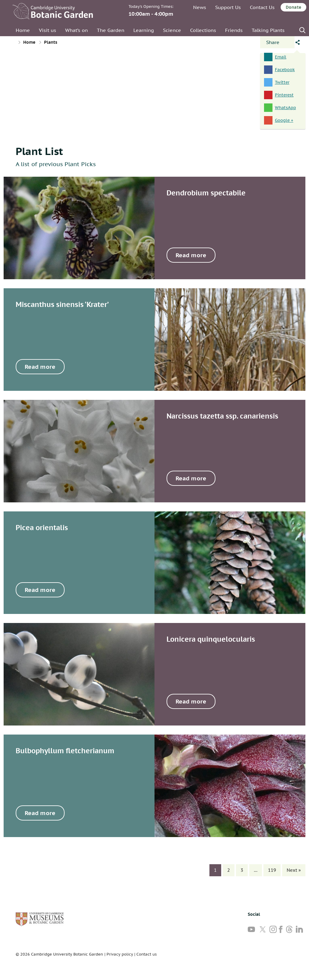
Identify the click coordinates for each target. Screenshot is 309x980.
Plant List (39, 151)
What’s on (76, 30)
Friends (234, 30)
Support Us (228, 7)
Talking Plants (268, 30)
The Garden (111, 30)
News (200, 7)
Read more (191, 255)
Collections (203, 30)
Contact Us (262, 7)
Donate (293, 7)
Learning (144, 30)
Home (23, 30)
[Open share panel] (277, 42)
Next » (294, 870)
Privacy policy (120, 954)
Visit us (48, 30)
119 (272, 870)
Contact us (147, 954)
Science (172, 30)
